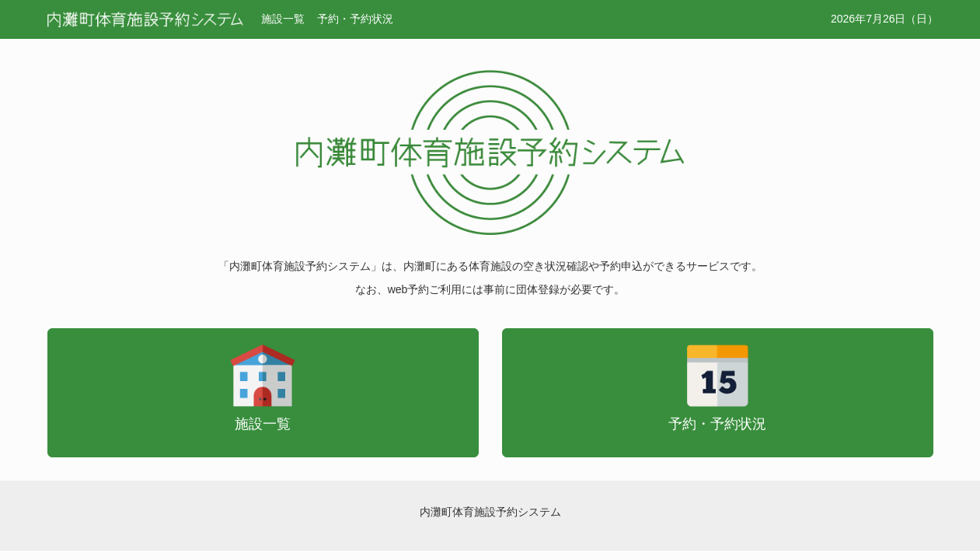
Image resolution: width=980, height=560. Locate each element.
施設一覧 (283, 19)
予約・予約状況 (355, 19)
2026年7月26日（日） (885, 19)
